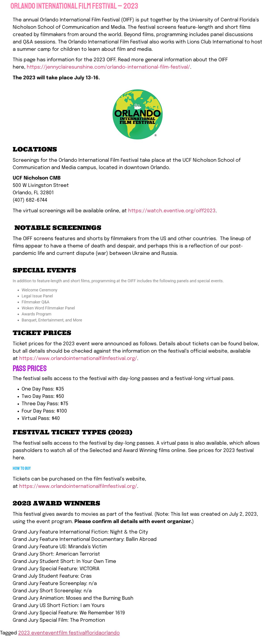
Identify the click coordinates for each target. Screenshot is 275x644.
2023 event (32, 633)
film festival (72, 633)
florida (94, 633)
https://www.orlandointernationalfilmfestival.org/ (77, 359)
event (52, 633)
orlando (111, 633)
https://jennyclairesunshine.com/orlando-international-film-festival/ (108, 67)
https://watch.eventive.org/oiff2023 (172, 211)
